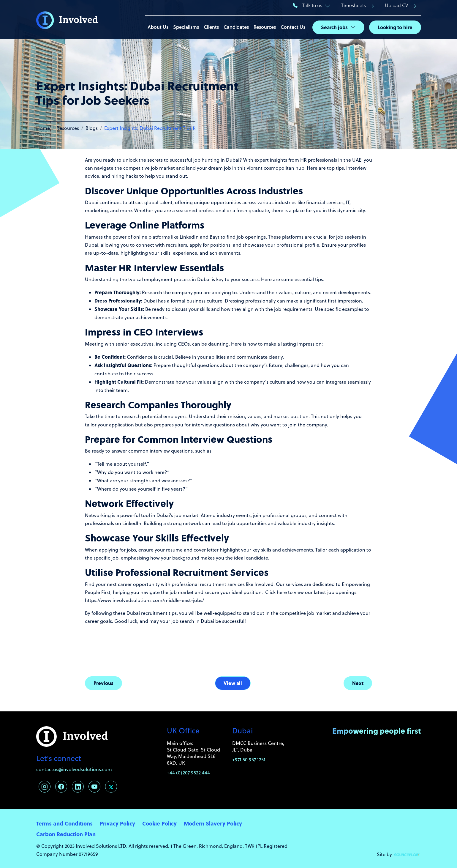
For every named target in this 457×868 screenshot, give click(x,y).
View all (233, 683)
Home (43, 128)
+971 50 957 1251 (249, 760)
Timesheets (354, 5)
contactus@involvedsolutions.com (74, 769)
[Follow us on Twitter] (111, 787)
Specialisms (186, 27)
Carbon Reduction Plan (66, 834)
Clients (211, 27)
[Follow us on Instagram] (45, 787)
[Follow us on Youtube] (94, 787)
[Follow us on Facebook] (61, 787)
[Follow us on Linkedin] (78, 787)
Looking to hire (395, 27)
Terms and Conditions (64, 823)
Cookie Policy (159, 823)
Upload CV (396, 5)
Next (358, 683)
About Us (158, 27)
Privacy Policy (117, 823)
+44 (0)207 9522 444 (188, 773)
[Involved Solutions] (67, 20)
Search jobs (334, 27)
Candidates (236, 27)
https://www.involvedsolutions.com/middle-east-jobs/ (144, 600)
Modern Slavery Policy (213, 823)
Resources (265, 27)
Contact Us (293, 27)
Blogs (92, 128)
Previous (103, 683)
